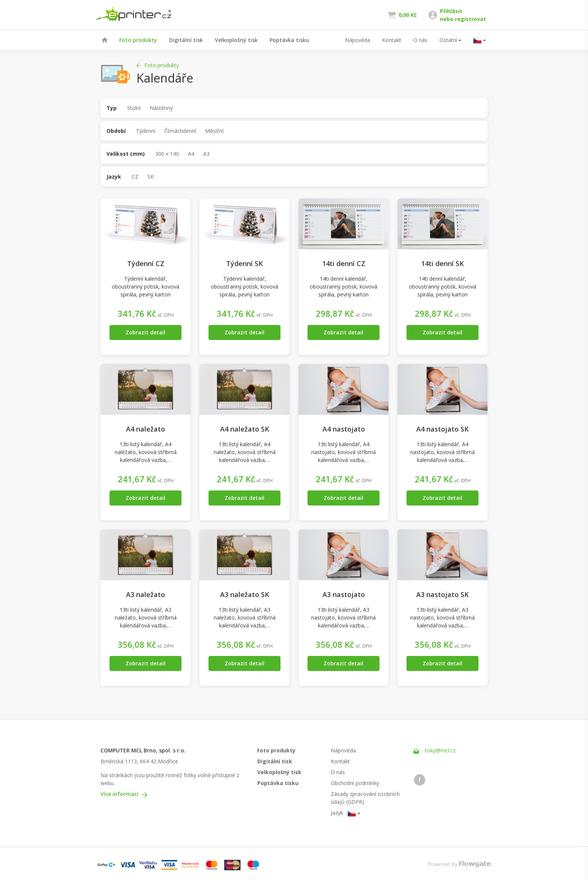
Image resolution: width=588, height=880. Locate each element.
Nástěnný (161, 108)
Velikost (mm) (126, 154)
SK (151, 177)
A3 (206, 154)
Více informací (124, 794)
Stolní (134, 108)
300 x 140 (167, 154)
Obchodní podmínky (355, 783)
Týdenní (146, 131)
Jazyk (114, 177)
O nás (420, 40)
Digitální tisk (186, 40)
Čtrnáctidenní (180, 131)
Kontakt (392, 40)
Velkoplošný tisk (236, 40)
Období (116, 131)
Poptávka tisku (289, 40)
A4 (191, 154)
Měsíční (214, 131)
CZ (135, 177)
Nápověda (358, 40)
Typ (112, 108)
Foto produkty (138, 40)
